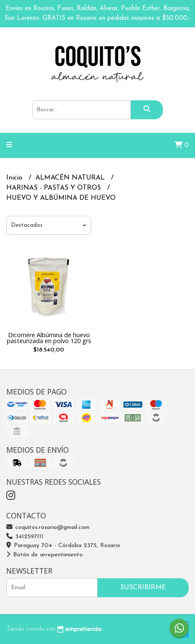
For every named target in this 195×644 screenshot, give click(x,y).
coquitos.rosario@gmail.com (48, 527)
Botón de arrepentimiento (45, 555)
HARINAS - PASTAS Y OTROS (55, 188)
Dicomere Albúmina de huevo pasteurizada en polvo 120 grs (49, 338)
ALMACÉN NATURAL (71, 178)
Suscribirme (143, 588)
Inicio (15, 178)
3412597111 (25, 537)
